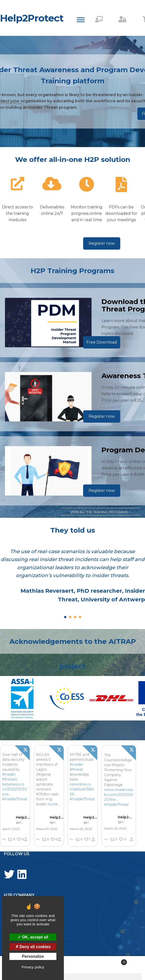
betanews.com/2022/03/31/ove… (15, 789)
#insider (9, 774)
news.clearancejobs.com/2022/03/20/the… (119, 795)
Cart (112, 961)
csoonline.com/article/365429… (82, 789)
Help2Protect (32, 18)
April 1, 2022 (11, 829)
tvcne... (54, 804)
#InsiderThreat (15, 799)
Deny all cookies (33, 947)
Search (72, 965)
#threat (77, 769)
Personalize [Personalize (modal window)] (33, 956)
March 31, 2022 (47, 829)
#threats (10, 779)
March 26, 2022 (81, 829)
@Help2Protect (20, 822)
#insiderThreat (116, 805)
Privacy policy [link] (33, 967)
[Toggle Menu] (81, 20)
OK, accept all (33, 937)
